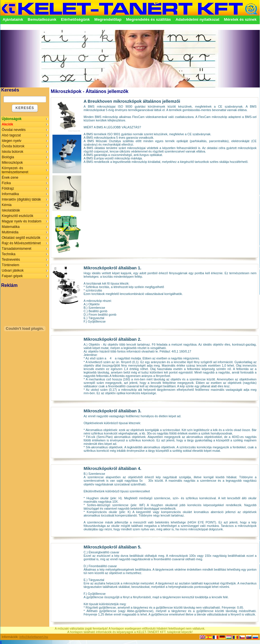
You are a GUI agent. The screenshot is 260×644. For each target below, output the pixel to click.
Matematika (11, 227)
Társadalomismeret (17, 249)
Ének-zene (10, 178)
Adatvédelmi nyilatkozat (197, 19)
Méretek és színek (240, 19)
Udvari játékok (13, 270)
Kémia (7, 205)
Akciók (7, 124)
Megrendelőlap (108, 19)
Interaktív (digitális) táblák (21, 199)
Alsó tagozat (11, 135)
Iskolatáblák (11, 210)
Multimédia (10, 232)
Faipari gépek (12, 276)
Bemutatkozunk (42, 19)
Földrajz (8, 188)
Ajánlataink (13, 19)
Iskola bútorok (13, 152)
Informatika (10, 194)
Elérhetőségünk (75, 19)
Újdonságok (12, 119)
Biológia (8, 157)
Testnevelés (11, 260)
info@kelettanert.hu (34, 637)
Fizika (6, 183)
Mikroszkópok (12, 163)
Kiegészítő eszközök (17, 216)
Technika (9, 254)
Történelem (11, 265)
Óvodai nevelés (14, 130)
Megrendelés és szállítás (148, 19)
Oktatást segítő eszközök (21, 238)
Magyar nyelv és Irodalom (21, 221)
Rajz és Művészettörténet (21, 243)
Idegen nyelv (12, 141)
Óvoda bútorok (13, 146)
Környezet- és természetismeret (15, 170)
